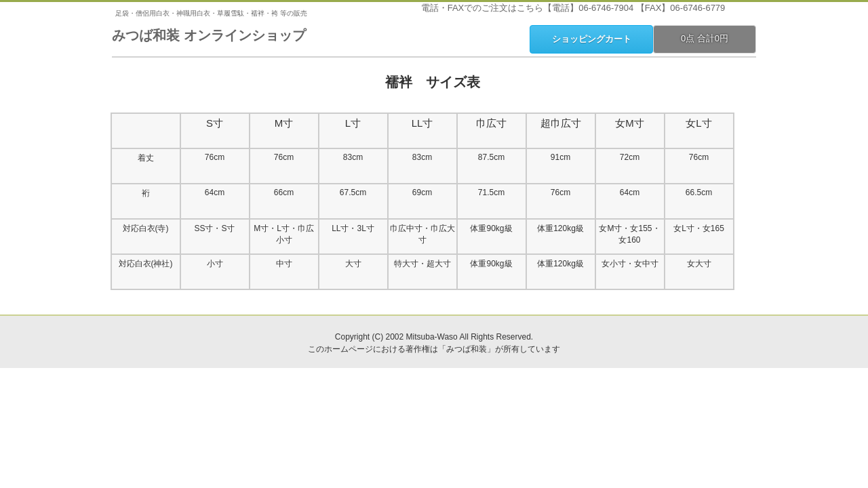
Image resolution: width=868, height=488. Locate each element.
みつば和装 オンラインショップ (209, 35)
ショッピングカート (592, 39)
